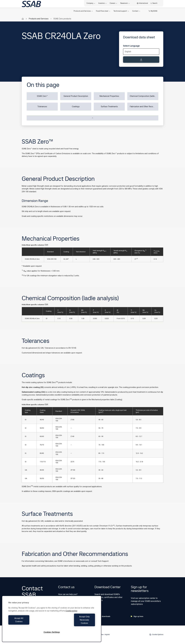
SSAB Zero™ (42, 96)
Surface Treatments (109, 107)
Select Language (131, 46)
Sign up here (137, 616)
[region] (52, 622)
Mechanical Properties (109, 96)
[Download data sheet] (141, 60)
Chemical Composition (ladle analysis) (144, 96)
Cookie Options (156, 635)
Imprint (107, 635)
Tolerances (42, 107)
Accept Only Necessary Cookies (74, 623)
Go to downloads (102, 616)
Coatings (76, 107)
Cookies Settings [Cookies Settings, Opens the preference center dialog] (52, 632)
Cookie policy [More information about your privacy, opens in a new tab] (71, 617)
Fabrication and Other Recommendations (144, 107)
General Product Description (76, 96)
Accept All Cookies (29, 623)
